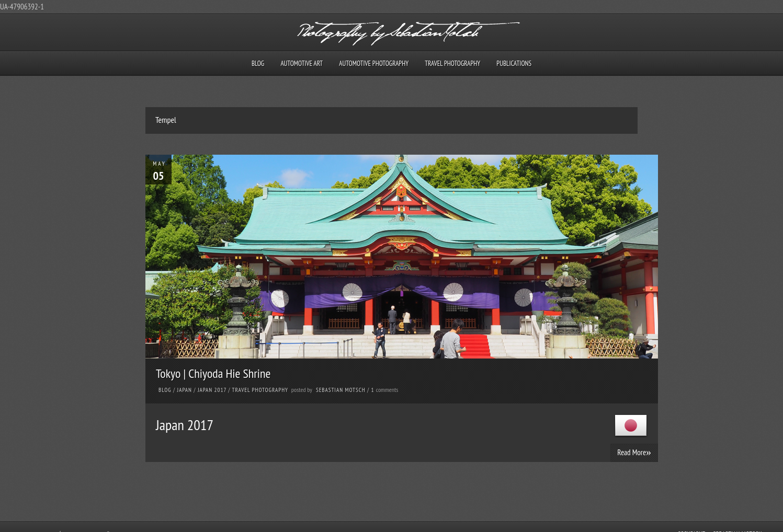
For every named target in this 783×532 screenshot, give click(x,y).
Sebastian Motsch (341, 390)
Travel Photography (452, 63)
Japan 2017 (212, 390)
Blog (258, 63)
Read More (634, 452)
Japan (185, 390)
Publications (514, 63)
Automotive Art (302, 63)
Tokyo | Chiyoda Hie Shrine (213, 373)
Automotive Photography (374, 63)
